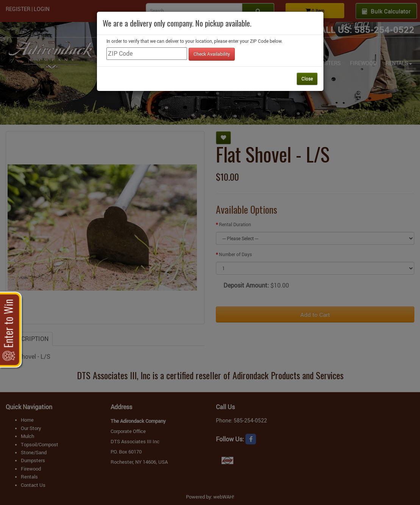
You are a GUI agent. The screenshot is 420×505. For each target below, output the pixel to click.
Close (307, 78)
